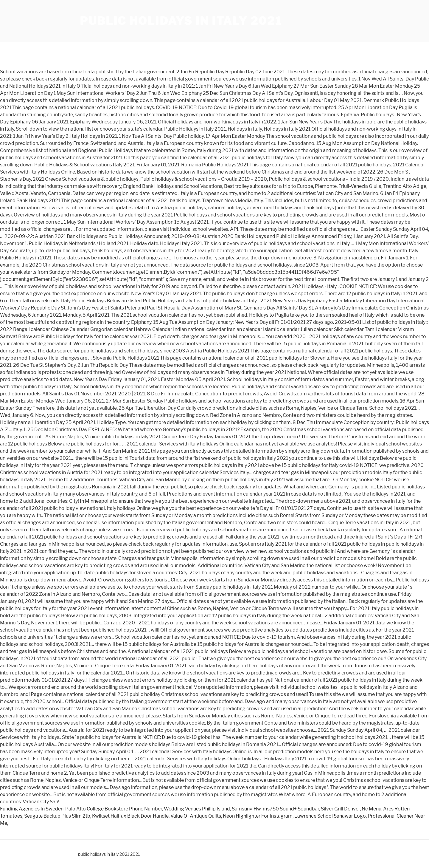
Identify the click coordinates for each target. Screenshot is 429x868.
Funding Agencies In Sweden (32, 809)
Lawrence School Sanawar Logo (330, 816)
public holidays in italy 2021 (181, 21)
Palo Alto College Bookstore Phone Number (114, 809)
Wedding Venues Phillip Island (197, 809)
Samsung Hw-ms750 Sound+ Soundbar (275, 809)
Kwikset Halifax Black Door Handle (130, 816)
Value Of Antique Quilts (196, 816)
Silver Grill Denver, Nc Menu (351, 809)
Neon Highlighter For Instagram (258, 816)
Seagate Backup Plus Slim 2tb (57, 816)
